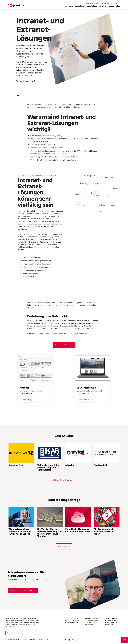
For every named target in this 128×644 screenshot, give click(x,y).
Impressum (32, 640)
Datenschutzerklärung (12, 640)
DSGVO (24, 640)
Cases (111, 6)
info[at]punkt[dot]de (72, 622)
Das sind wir (92, 6)
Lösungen (69, 6)
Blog (118, 6)
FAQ (52, 640)
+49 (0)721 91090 (73, 618)
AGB (47, 640)
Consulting (80, 6)
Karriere (103, 6)
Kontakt (40, 640)
